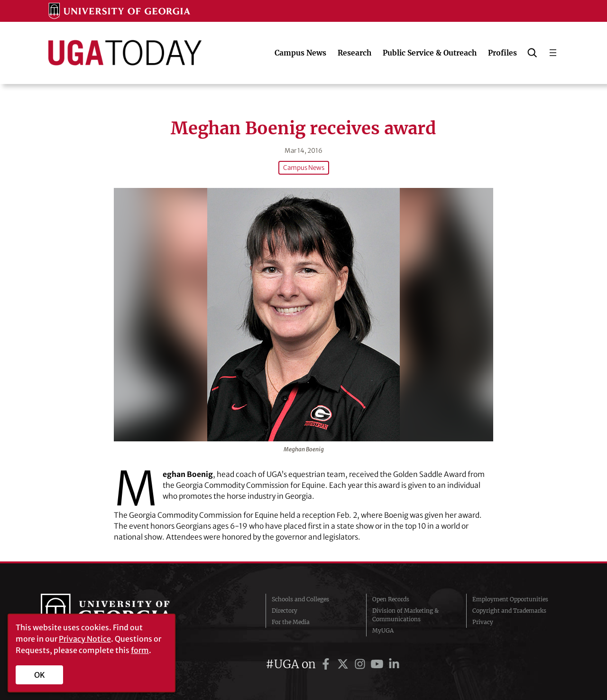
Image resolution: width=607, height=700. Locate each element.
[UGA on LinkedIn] (394, 664)
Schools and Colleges (300, 599)
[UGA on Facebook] (327, 664)
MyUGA (383, 630)
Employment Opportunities (510, 599)
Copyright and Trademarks (509, 611)
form (140, 650)
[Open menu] (553, 53)
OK (40, 675)
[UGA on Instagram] (361, 664)
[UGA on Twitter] (344, 664)
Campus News (304, 168)
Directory (285, 611)
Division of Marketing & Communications (405, 615)
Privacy (483, 622)
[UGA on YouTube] (378, 664)
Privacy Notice (85, 639)
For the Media (291, 622)
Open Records (391, 599)
